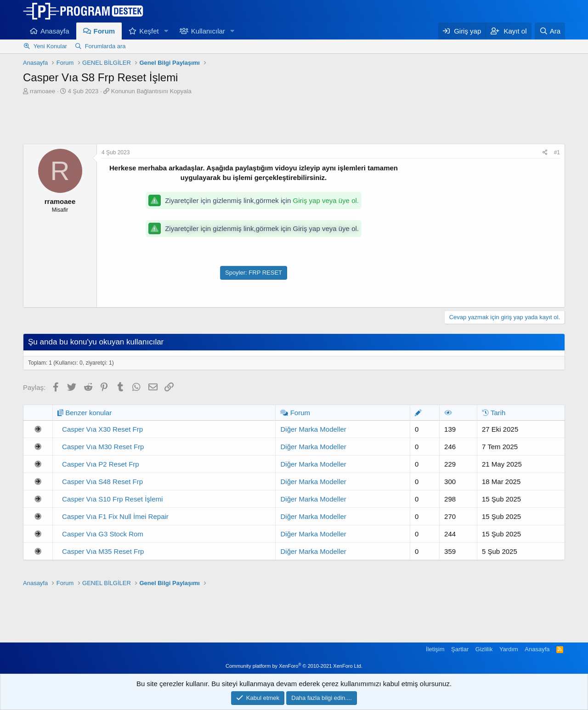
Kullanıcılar (208, 31)
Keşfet (149, 31)
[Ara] (550, 31)
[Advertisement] (294, 121)
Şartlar (460, 649)
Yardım (509, 649)
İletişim (435, 649)
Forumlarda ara (105, 46)
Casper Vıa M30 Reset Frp (103, 447)
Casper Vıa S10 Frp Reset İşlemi (112, 499)
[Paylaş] (545, 153)
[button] (166, 31)
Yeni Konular (50, 46)
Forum (105, 31)
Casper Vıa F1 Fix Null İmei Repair (115, 516)
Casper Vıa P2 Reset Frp (101, 464)
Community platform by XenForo (294, 666)
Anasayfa (55, 31)
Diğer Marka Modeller (313, 429)
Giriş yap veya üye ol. (326, 200)
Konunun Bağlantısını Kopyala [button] (151, 91)
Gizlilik (484, 649)
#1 (557, 152)
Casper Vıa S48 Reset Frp (102, 482)
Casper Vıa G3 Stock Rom (103, 534)
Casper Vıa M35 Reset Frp (103, 551)
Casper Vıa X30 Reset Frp (102, 429)
